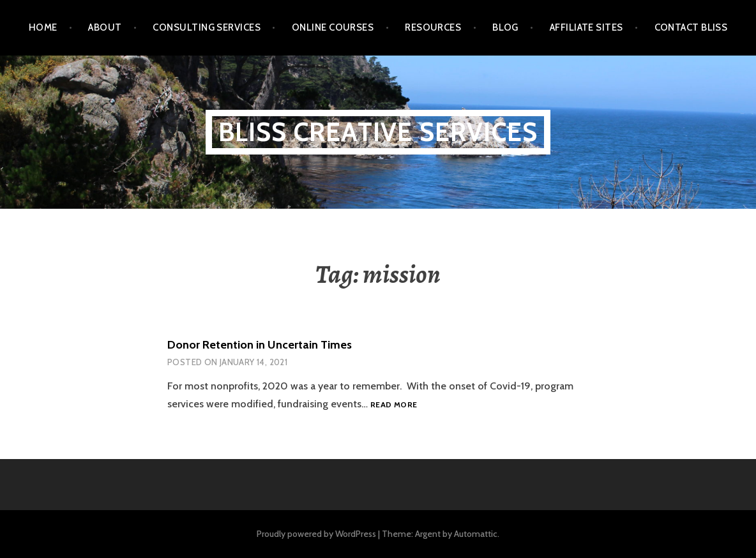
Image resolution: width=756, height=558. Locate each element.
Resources (433, 27)
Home (43, 27)
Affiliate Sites (586, 27)
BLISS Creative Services (378, 132)
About (105, 27)
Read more (394, 405)
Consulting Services (207, 27)
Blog (505, 27)
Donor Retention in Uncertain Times (260, 345)
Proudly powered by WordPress (316, 534)
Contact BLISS (691, 27)
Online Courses (333, 27)
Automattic (476, 534)
